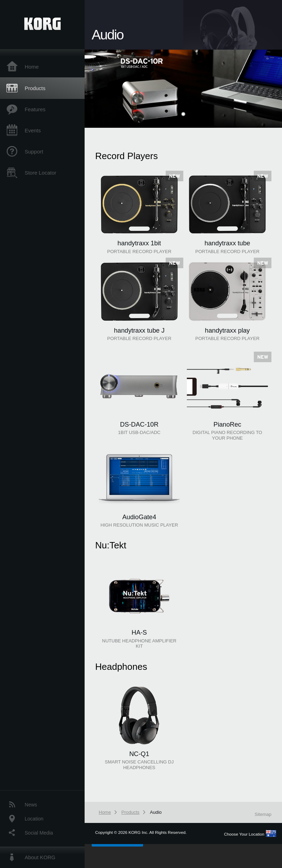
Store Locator (41, 173)
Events (33, 130)
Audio (156, 812)
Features (35, 109)
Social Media (39, 833)
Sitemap (263, 814)
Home (32, 67)
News (31, 805)
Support (34, 152)
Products (35, 88)
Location (34, 819)
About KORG (40, 857)
